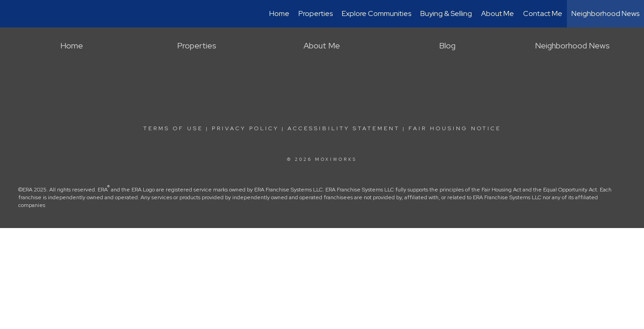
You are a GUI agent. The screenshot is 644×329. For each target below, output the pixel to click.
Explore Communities (377, 13)
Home (279, 13)
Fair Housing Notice (455, 128)
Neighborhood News (605, 13)
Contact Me (543, 13)
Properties (316, 13)
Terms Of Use (173, 128)
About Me (497, 13)
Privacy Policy (245, 128)
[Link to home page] (12, 14)
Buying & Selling (446, 13)
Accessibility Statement (344, 128)
